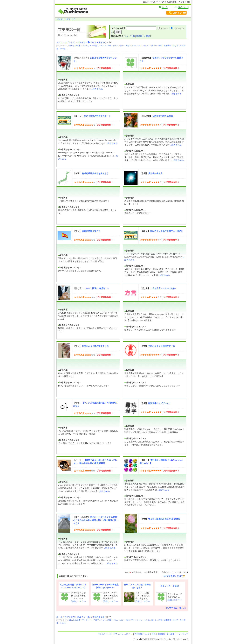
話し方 (176, 46)
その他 (63, 49)
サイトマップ (182, 634)
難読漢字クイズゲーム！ (160, 403)
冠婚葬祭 (167, 46)
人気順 (147, 36)
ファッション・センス (140, 46)
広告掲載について (142, 634)
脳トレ (154, 46)
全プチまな (70, 42)
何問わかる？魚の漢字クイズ (95, 346)
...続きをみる (97, 89)
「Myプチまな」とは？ (173, 576)
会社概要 (170, 634)
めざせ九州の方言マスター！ (97, 116)
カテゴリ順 (130, 36)
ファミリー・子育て (90, 46)
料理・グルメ (113, 46)
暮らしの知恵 (75, 46)
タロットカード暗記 (169, 586)
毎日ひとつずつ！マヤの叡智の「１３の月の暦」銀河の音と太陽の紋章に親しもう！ (96, 520)
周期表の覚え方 (155, 173)
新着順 (139, 36)
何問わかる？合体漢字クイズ (162, 346)
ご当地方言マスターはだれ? (163, 288)
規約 (153, 634)
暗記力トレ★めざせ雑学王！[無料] (166, 231)
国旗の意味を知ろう (91, 231)
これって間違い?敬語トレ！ (97, 288)
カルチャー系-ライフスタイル (91, 42)
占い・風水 (125, 46)
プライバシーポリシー (123, 634)
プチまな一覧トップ (66, 19)
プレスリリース (105, 634)
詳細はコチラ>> (79, 601)
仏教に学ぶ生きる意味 (163, 116)
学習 (160, 46)
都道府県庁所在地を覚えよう (95, 173)
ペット (103, 46)
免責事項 (161, 634)
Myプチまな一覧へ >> (176, 608)
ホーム (59, 42)
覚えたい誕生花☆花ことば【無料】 (165, 519)
